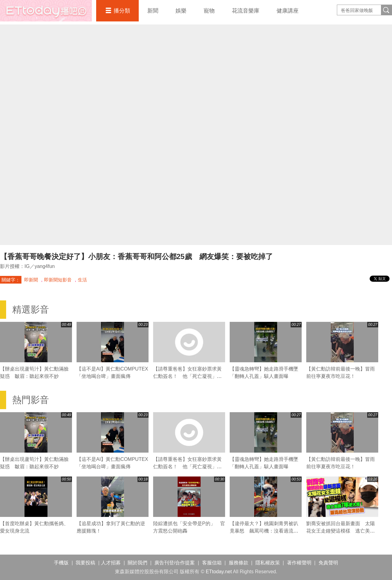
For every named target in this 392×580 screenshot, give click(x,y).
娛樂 (181, 11)
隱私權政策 (268, 563)
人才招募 (111, 563)
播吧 (46, 11)
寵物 (209, 11)
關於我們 (138, 563)
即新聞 (31, 280)
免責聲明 (328, 563)
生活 (82, 280)
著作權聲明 (299, 563)
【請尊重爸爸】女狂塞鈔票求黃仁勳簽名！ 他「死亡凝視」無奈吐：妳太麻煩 (187, 376)
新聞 (153, 11)
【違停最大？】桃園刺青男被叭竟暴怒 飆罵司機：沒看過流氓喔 (264, 531)
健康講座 (288, 11)
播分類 (122, 11)
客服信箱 (212, 563)
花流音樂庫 (246, 11)
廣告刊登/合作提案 (175, 563)
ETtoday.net (219, 572)
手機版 (61, 563)
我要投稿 (85, 563)
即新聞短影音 (58, 280)
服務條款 (239, 563)
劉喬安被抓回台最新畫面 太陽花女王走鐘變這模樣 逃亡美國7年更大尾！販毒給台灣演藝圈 (342, 531)
